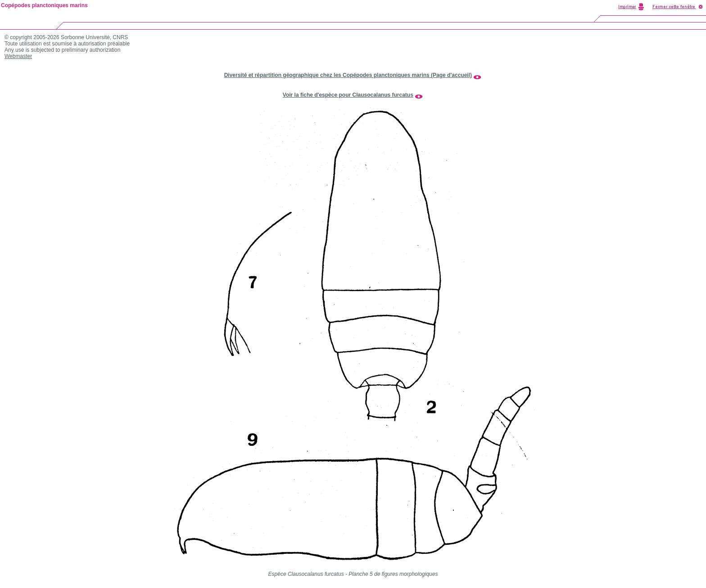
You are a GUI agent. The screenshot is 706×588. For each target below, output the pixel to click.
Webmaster (18, 56)
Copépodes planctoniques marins (44, 5)
